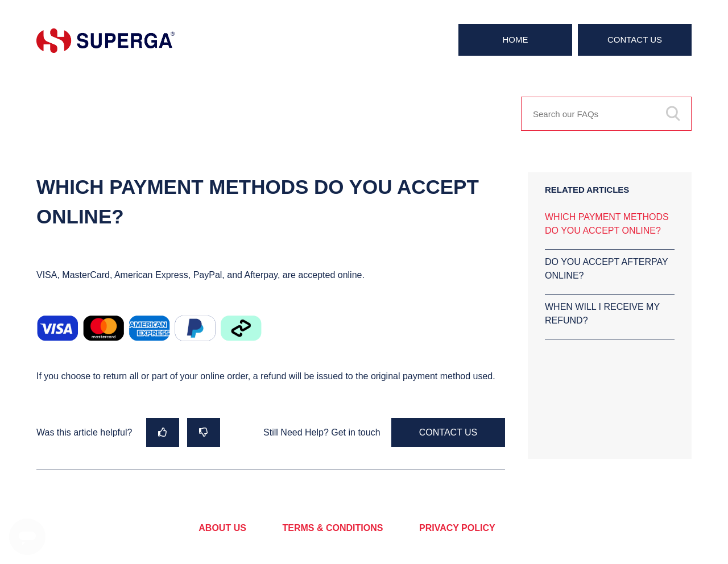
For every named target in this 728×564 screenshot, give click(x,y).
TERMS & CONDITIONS (333, 528)
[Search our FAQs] (606, 114)
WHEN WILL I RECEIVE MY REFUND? (602, 314)
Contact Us (635, 40)
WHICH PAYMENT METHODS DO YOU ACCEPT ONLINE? (607, 224)
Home (516, 40)
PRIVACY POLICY (457, 528)
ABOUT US (222, 528)
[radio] (163, 432)
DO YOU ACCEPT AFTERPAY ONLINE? (606, 269)
